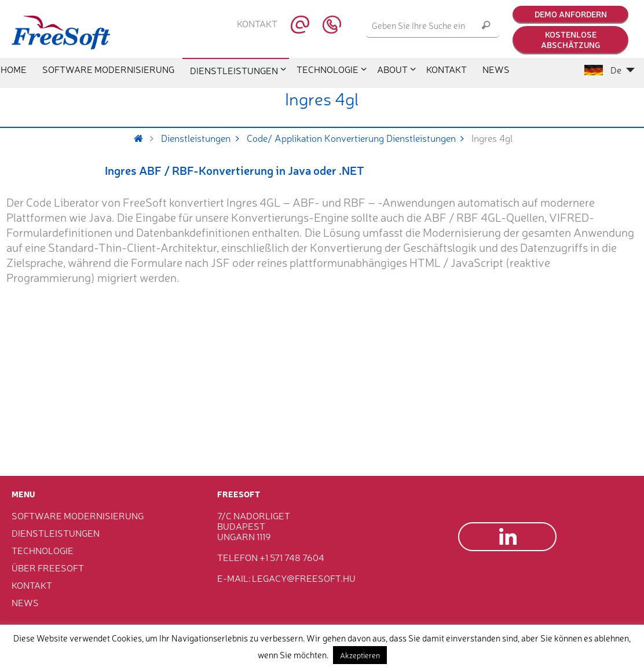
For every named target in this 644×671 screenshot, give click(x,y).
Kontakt (257, 24)
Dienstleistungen (204, 138)
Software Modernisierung (78, 515)
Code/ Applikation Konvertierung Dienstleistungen (359, 138)
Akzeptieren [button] (360, 655)
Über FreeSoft (48, 567)
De (610, 69)
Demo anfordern (571, 14)
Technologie (43, 550)
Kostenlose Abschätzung (570, 39)
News (25, 602)
